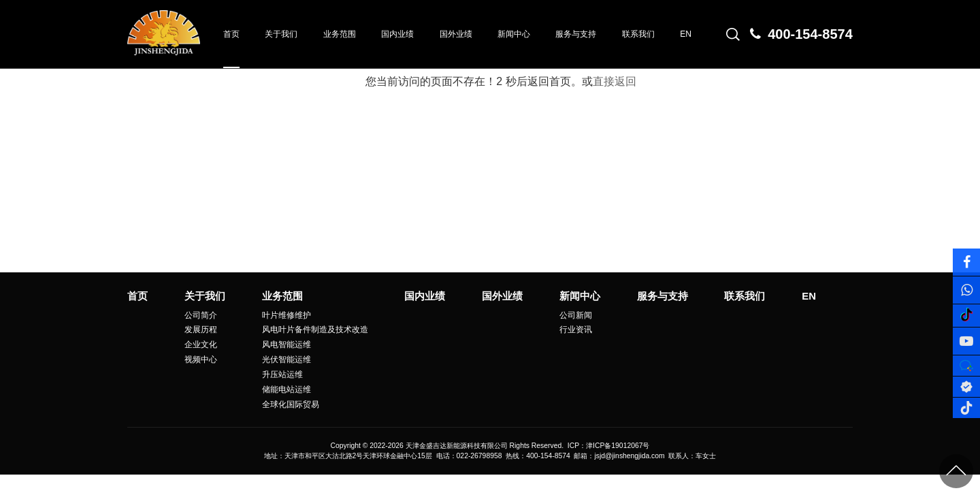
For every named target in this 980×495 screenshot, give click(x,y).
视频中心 (201, 360)
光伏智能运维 (287, 360)
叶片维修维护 (287, 315)
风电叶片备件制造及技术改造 (315, 330)
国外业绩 (456, 34)
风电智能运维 (287, 345)
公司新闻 (576, 315)
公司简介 (201, 315)
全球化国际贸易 (291, 404)
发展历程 (201, 330)
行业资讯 (576, 330)
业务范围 (340, 34)
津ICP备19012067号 (618, 446)
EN (686, 34)
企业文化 (201, 345)
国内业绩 (397, 34)
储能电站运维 (287, 389)
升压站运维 (282, 374)
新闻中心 (514, 34)
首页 (231, 34)
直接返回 (615, 81)
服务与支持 (576, 34)
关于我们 (281, 34)
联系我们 (638, 34)
